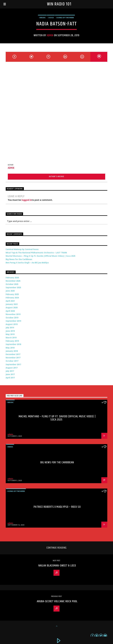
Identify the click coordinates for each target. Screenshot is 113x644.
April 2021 (10, 301)
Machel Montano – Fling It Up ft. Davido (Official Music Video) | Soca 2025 (41, 256)
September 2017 (13, 364)
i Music (42, 17)
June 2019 (10, 331)
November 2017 (13, 358)
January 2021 (12, 304)
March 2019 (11, 338)
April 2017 (10, 378)
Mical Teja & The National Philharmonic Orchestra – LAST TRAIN (36, 253)
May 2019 (10, 334)
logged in (27, 200)
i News (10, 447)
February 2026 (12, 278)
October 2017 (12, 361)
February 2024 (12, 298)
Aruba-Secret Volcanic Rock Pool (57, 601)
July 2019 (10, 328)
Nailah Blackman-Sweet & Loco (57, 566)
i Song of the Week (65, 17)
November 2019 (13, 314)
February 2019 (12, 341)
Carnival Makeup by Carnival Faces (22, 249)
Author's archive (56, 177)
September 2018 (13, 344)
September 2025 (13, 287)
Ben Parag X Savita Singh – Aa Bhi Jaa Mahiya (27, 263)
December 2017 (13, 354)
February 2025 (12, 294)
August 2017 (12, 368)
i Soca (51, 17)
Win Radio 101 (59, 4)
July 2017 (10, 371)
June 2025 (10, 291)
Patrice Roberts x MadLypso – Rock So (57, 507)
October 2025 (12, 284)
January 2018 (12, 351)
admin (50, 35)
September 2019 (13, 321)
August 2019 (12, 324)
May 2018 (10, 348)
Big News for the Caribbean (19, 259)
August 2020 (12, 307)
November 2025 (13, 281)
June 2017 (10, 374)
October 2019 (12, 318)
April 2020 (10, 311)
